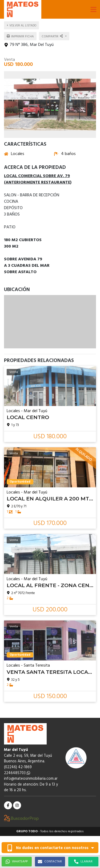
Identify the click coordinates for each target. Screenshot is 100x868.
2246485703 (17, 773)
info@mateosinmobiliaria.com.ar (31, 779)
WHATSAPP (17, 862)
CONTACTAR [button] (50, 862)
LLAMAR (83, 862)
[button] (93, 9)
